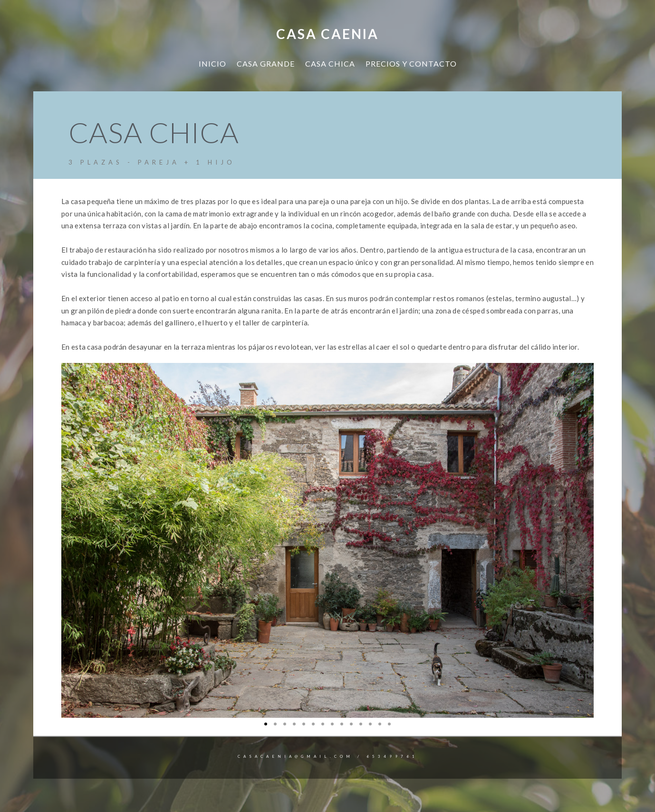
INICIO (212, 64)
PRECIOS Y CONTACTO (411, 64)
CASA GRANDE (266, 64)
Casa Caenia (327, 34)
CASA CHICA (330, 64)
